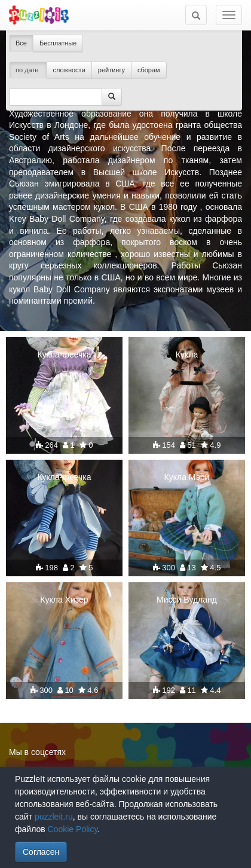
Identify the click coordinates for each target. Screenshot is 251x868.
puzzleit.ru (54, 817)
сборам (149, 70)
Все (21, 43)
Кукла (187, 354)
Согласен (41, 852)
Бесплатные (58, 43)
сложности (69, 70)
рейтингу (111, 70)
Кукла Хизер (64, 600)
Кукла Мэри (187, 477)
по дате (28, 70)
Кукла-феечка (64, 354)
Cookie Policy (73, 829)
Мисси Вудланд (187, 600)
